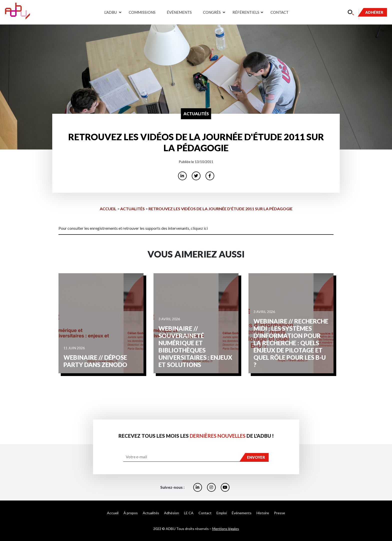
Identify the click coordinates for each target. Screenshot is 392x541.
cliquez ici (199, 228)
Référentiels (245, 12)
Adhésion (171, 513)
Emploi (222, 513)
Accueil (108, 209)
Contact (279, 12)
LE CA (189, 513)
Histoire (263, 513)
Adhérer (374, 12)
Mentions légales (226, 529)
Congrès (211, 12)
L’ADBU (110, 12)
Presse (279, 513)
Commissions (142, 12)
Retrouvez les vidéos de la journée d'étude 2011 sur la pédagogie (220, 209)
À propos (131, 513)
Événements (179, 12)
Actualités (132, 209)
